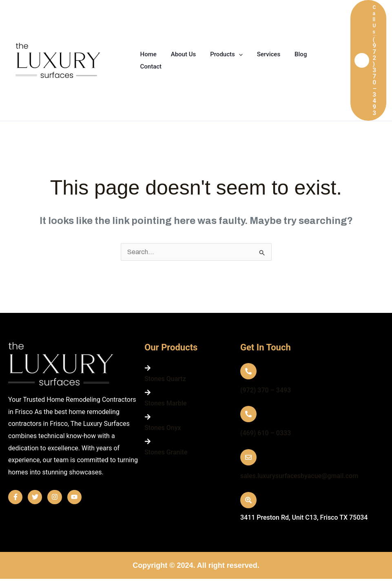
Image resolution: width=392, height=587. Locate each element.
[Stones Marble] (148, 392)
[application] (234, 54)
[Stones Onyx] (148, 417)
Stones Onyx (163, 428)
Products (221, 54)
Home (147, 54)
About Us (180, 54)
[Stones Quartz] (148, 368)
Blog (292, 54)
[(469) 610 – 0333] (248, 414)
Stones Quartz (165, 379)
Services (261, 54)
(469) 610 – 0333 (266, 433)
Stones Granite (166, 452)
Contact (150, 66)
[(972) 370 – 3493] (248, 371)
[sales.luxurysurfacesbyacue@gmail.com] (248, 457)
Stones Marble (166, 403)
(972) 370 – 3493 (266, 390)
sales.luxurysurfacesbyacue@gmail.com (299, 476)
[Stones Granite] (148, 441)
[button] (368, 60)
